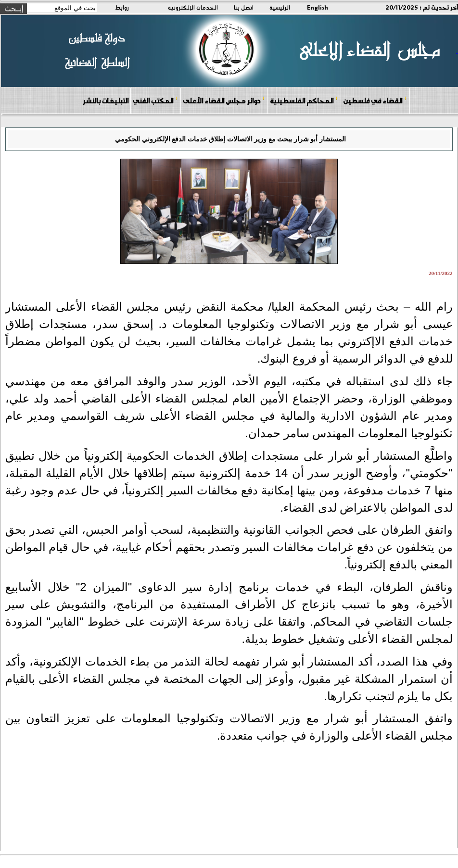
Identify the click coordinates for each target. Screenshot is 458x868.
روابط (122, 7)
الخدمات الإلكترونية (193, 7)
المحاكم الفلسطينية (304, 100)
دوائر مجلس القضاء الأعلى (224, 100)
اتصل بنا (244, 7)
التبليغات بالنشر (105, 101)
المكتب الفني (155, 100)
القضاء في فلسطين (375, 100)
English (318, 7)
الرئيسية (280, 7)
